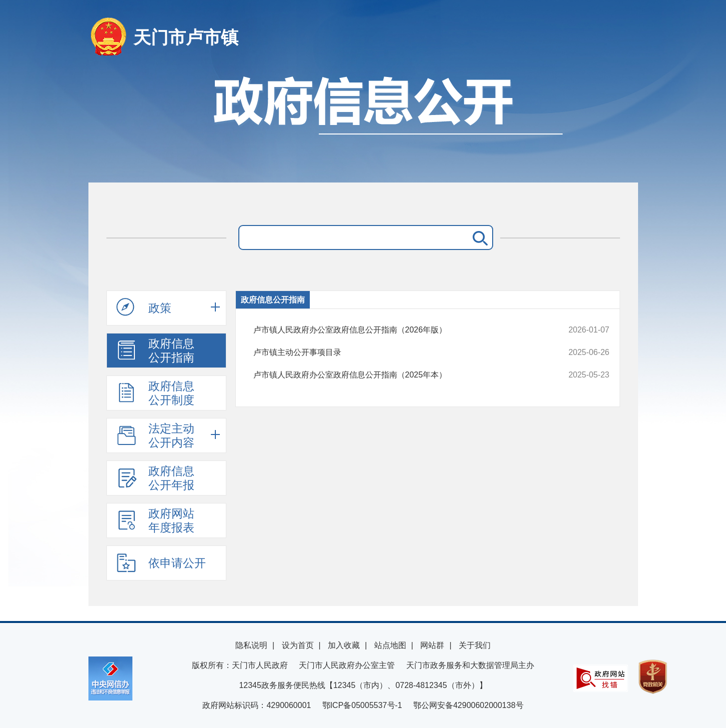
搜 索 (478, 237)
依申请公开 (161, 562)
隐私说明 (251, 645)
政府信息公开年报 (155, 478)
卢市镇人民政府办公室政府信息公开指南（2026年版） (398, 330)
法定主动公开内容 (155, 435)
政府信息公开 (363, 124)
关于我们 (475, 645)
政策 (144, 307)
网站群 (432, 645)
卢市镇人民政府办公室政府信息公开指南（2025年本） (398, 375)
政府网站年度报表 (155, 520)
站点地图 (390, 645)
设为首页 (298, 645)
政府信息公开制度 (155, 393)
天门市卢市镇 (186, 37)
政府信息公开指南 (155, 350)
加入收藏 (344, 645)
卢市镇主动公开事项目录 (398, 352)
